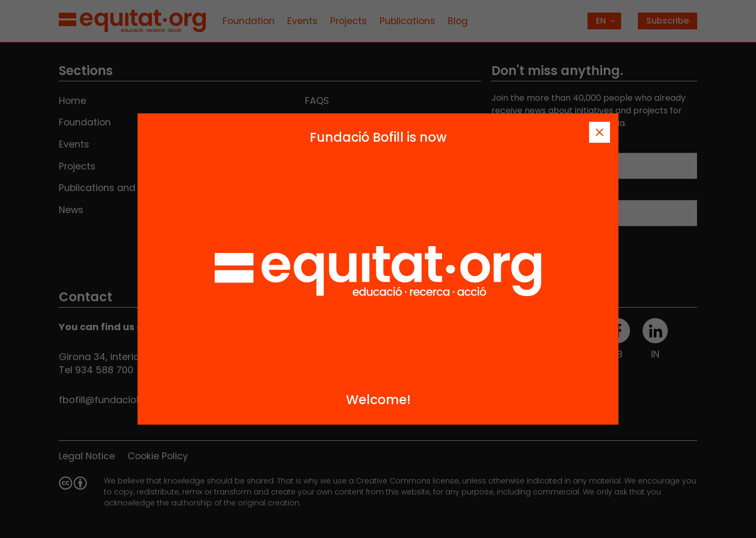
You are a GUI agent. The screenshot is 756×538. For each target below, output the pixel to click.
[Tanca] (600, 132)
